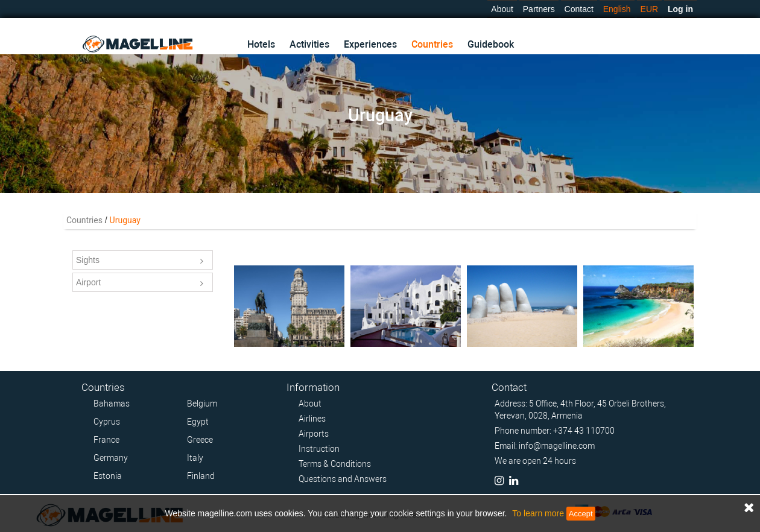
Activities (309, 44)
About (502, 9)
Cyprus (107, 422)
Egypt (198, 422)
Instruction (319, 449)
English (617, 9)
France (106, 440)
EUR (650, 9)
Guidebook (491, 44)
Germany (111, 458)
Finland (201, 476)
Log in (680, 9)
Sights (140, 261)
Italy (195, 458)
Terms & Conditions (335, 464)
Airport (140, 283)
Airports (314, 434)
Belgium (202, 404)
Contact (579, 9)
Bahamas (112, 404)
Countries (432, 44)
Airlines (312, 419)
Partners (539, 9)
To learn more (538, 513)
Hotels (261, 44)
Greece (200, 440)
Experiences (370, 44)
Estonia (108, 476)
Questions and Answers (343, 479)
